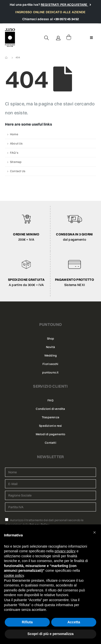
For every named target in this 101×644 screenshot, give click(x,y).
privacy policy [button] (65, 551)
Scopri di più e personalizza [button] (50, 634)
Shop (51, 339)
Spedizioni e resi (50, 426)
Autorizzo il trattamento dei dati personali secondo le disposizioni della (44, 522)
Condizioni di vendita (50, 409)
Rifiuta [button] (27, 622)
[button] (94, 532)
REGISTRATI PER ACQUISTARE (64, 4)
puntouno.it (50, 372)
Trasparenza (50, 417)
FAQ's (14, 153)
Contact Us (18, 171)
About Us (16, 143)
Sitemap (16, 162)
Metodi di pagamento (51, 434)
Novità (50, 347)
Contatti (50, 443)
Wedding (50, 356)
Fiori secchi (50, 364)
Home (14, 134)
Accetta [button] (74, 622)
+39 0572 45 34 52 (66, 19)
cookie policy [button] (14, 575)
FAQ (50, 400)
